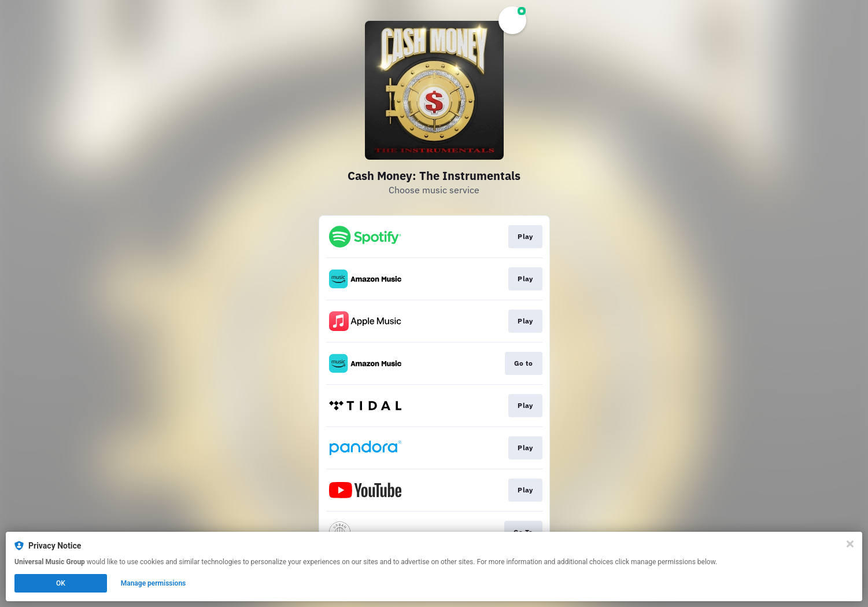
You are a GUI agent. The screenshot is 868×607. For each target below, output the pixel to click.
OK (61, 583)
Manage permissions (154, 583)
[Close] (850, 544)
